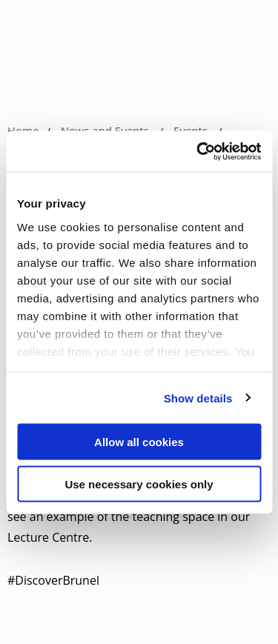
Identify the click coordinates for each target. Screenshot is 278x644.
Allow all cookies (139, 442)
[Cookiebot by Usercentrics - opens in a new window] (198, 151)
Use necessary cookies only (139, 484)
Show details (198, 398)
